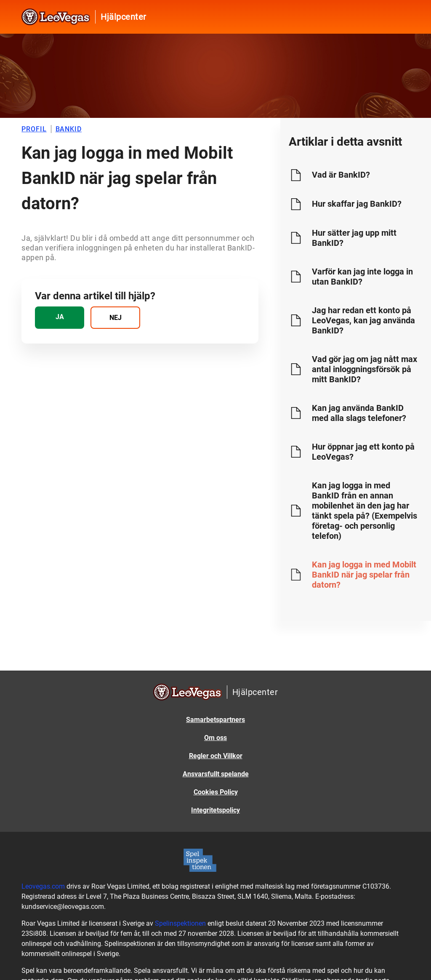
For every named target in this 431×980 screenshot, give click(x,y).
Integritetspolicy (215, 810)
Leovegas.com (43, 886)
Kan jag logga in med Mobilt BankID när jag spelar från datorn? (364, 575)
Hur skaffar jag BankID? (357, 204)
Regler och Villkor (216, 756)
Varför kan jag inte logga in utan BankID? (362, 277)
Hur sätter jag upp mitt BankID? (354, 238)
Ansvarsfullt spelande (216, 774)
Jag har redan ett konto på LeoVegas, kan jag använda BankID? (363, 320)
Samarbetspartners (215, 720)
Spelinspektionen (180, 923)
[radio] (60, 318)
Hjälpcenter (124, 17)
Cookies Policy (216, 792)
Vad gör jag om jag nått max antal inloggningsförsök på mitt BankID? (364, 369)
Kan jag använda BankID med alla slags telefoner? (359, 413)
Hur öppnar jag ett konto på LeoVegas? (363, 452)
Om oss (215, 738)
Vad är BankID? (341, 175)
